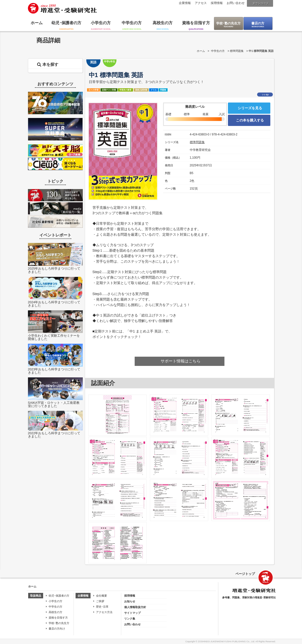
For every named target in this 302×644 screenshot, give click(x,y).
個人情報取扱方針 (135, 607)
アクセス (201, 3)
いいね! (265, 95)
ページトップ (245, 574)
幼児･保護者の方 (66, 23)
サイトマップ (132, 613)
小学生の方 (101, 23)
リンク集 (130, 619)
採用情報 (217, 3)
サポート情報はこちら (181, 361)
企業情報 (185, 3)
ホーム (37, 23)
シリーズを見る (250, 108)
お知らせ (130, 601)
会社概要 (101, 596)
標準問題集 (237, 51)
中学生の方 (132, 23)
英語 (93, 62)
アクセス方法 (104, 612)
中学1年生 (110, 61)
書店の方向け (57, 629)
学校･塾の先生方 (228, 23)
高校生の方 (163, 23)
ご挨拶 (100, 601)
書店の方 (258, 23)
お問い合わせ (236, 3)
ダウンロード (261, 3)
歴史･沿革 (102, 607)
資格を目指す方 (196, 23)
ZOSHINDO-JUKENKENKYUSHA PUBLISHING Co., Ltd (226, 642)
